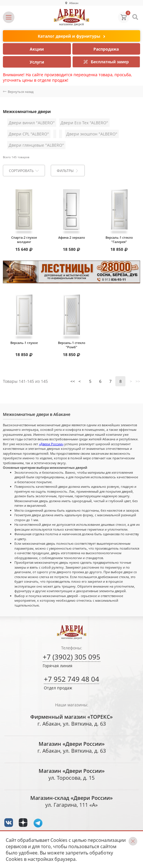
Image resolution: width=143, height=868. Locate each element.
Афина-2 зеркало (72, 237)
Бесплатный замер (106, 62)
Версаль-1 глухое (24, 343)
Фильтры (67, 171)
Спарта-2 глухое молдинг (24, 240)
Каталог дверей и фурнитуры (71, 36)
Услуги (37, 62)
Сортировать (24, 171)
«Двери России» (51, 444)
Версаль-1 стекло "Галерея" (119, 240)
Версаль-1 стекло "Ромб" (72, 345)
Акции (37, 49)
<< (73, 381)
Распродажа (106, 49)
